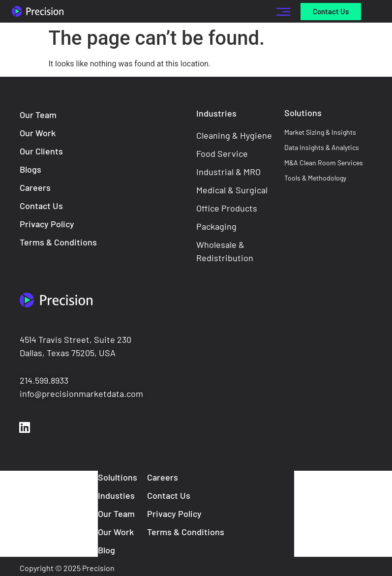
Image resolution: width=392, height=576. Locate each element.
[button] (283, 11)
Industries (216, 113)
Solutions (303, 113)
